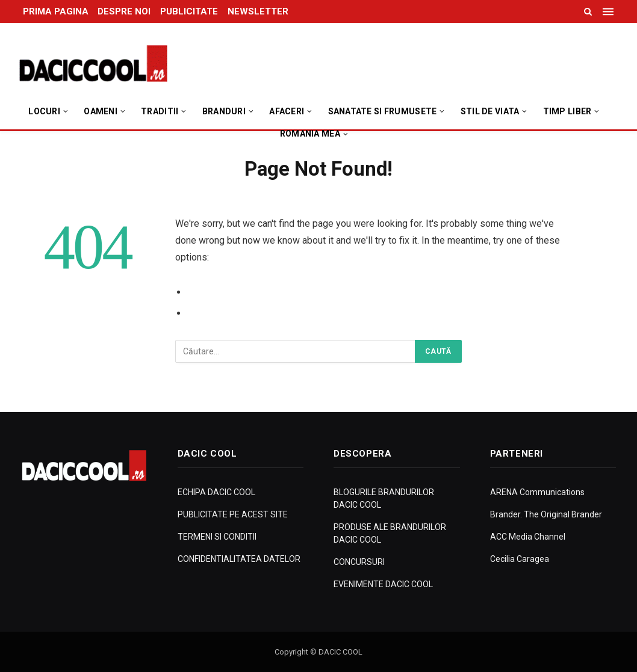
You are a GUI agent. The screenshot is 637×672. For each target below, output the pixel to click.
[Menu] (609, 11)
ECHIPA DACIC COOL (216, 492)
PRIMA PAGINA (56, 11)
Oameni (101, 111)
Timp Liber (567, 111)
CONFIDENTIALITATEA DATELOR (239, 559)
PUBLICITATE (189, 11)
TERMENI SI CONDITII (217, 537)
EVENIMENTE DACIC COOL (383, 584)
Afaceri (287, 111)
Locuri (44, 111)
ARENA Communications (537, 492)
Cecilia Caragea (520, 559)
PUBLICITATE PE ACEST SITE (233, 514)
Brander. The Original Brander (546, 514)
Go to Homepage (226, 313)
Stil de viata (490, 111)
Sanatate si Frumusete (383, 111)
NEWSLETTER (258, 11)
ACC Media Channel (528, 537)
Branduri (224, 111)
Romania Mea (310, 134)
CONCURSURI (359, 562)
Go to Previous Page (234, 292)
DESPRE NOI (124, 11)
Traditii (160, 111)
